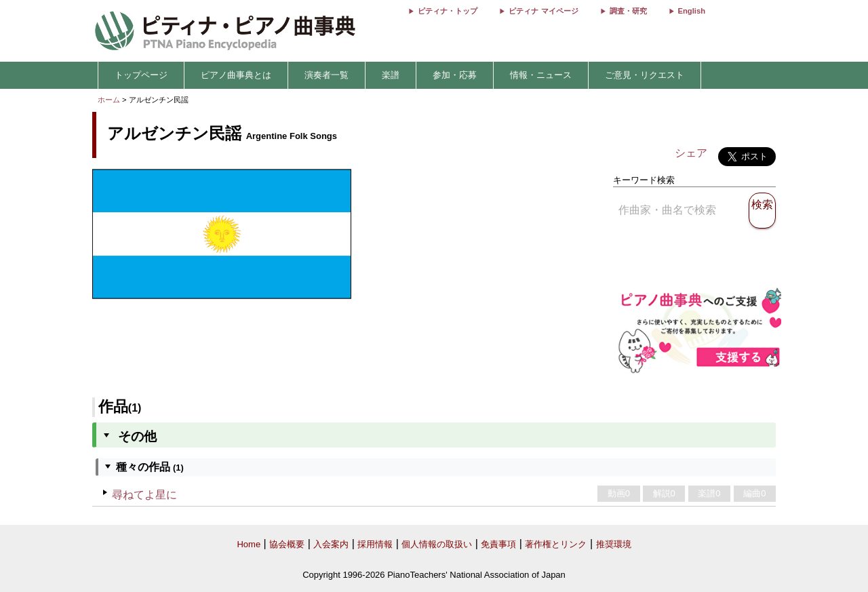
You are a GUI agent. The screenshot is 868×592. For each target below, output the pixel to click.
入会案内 (331, 544)
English (692, 11)
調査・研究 (628, 11)
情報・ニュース (541, 75)
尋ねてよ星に (144, 495)
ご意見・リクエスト (645, 75)
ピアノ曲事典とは (236, 75)
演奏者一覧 (327, 75)
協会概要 (287, 544)
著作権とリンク (556, 544)
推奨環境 (614, 544)
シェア (691, 153)
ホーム (109, 100)
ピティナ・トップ (448, 11)
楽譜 (391, 75)
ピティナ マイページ (543, 11)
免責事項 (498, 544)
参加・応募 (455, 75)
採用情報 (375, 544)
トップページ (141, 75)
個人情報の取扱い (437, 544)
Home (249, 544)
